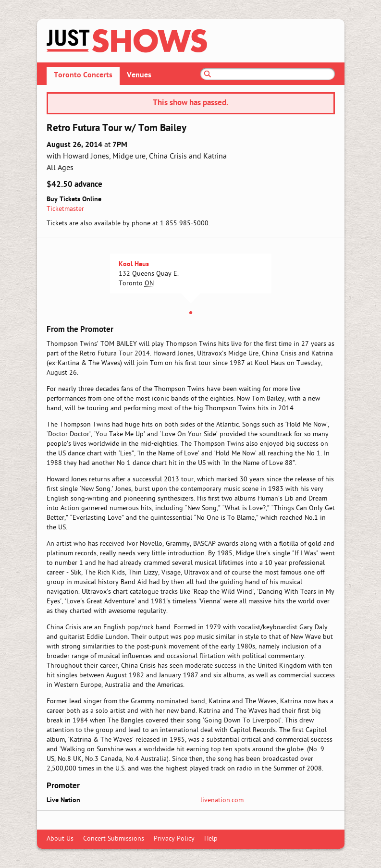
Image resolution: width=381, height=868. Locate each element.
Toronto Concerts (83, 75)
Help (211, 839)
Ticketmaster (65, 209)
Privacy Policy (174, 839)
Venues (139, 75)
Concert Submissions (114, 839)
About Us (60, 839)
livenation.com (222, 801)
